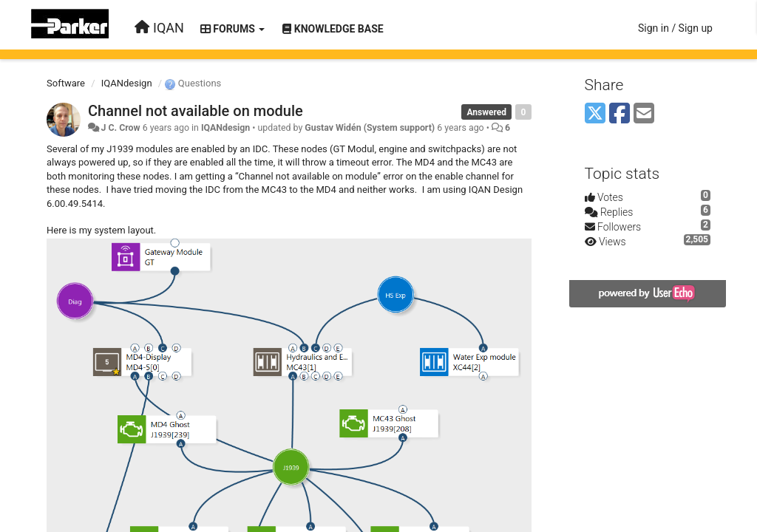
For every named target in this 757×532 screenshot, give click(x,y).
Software (66, 83)
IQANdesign (127, 83)
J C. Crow (120, 128)
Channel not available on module (196, 111)
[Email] (644, 114)
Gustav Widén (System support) (370, 128)
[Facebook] (619, 114)
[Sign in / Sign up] (675, 28)
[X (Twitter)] (595, 114)
